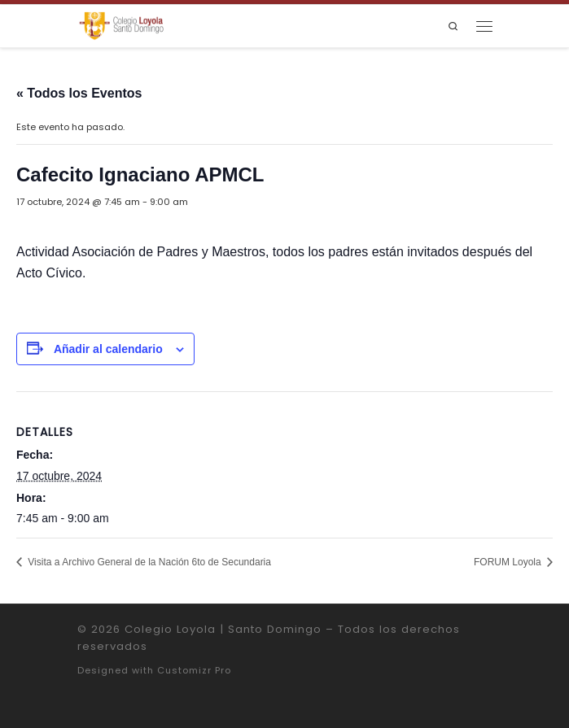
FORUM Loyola (509, 562)
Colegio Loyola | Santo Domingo (223, 629)
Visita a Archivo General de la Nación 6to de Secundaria (148, 562)
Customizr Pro (194, 670)
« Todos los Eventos (79, 93)
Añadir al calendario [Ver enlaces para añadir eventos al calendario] (108, 349)
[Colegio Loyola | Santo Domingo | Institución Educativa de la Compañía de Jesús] (121, 26)
